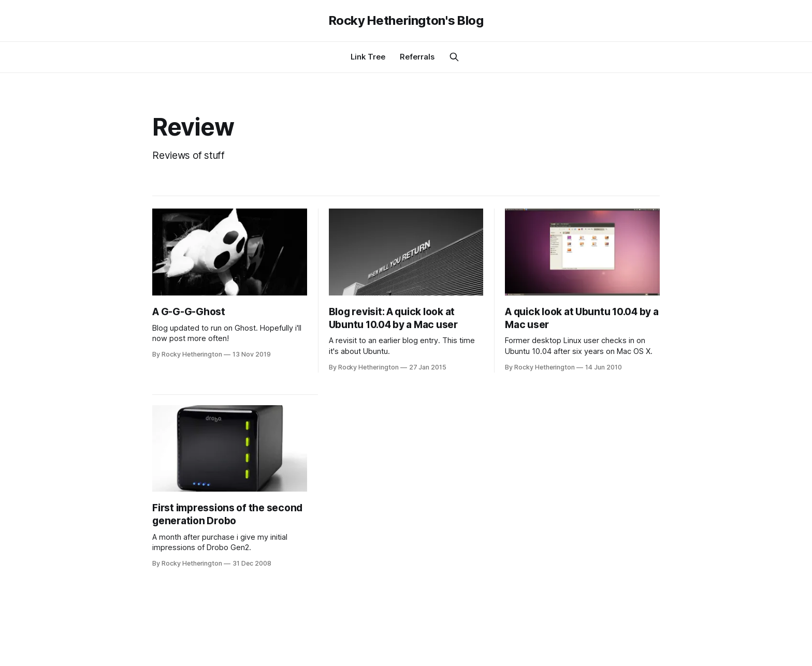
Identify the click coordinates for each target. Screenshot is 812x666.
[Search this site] (454, 57)
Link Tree (368, 57)
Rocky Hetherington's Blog (406, 21)
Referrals (417, 57)
